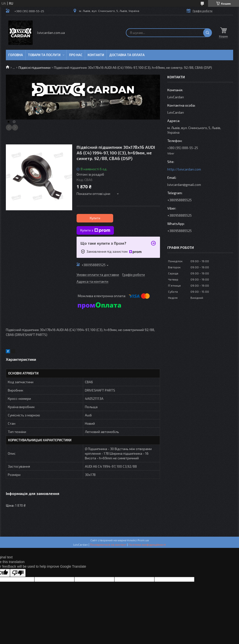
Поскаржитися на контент (108, 544)
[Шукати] (208, 33)
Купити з (95, 231)
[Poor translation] (18, 573)
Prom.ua (143, 540)
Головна (16, 55)
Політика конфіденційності (147, 544)
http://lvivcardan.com (184, 169)
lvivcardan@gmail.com (184, 185)
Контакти (96, 55)
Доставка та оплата (127, 55)
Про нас (76, 55)
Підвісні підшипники (35, 67)
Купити (95, 218)
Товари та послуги (44, 55)
